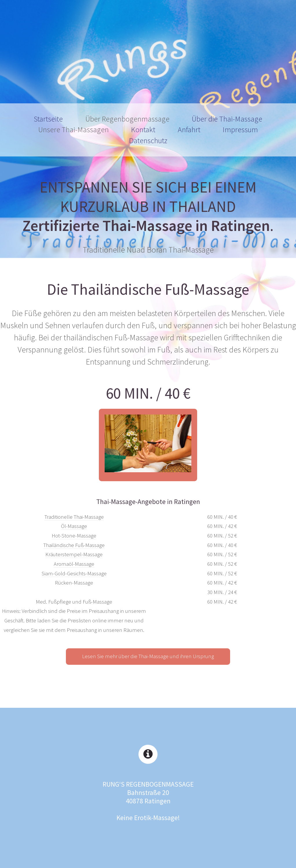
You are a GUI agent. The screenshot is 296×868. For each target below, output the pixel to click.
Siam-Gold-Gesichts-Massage (74, 573)
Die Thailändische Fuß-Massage (148, 289)
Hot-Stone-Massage (74, 536)
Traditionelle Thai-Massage (74, 517)
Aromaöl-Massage (74, 564)
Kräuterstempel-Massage (74, 554)
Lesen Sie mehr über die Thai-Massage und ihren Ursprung (148, 656)
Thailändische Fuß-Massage (74, 545)
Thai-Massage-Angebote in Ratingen (148, 502)
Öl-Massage (74, 526)
